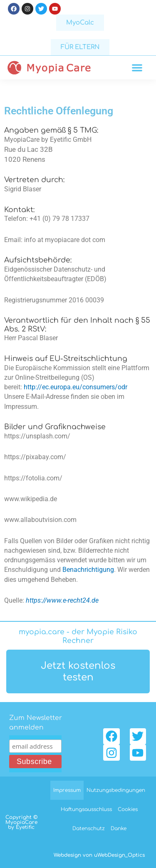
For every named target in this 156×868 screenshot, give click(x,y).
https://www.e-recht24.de (62, 601)
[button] (137, 68)
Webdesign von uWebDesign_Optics (99, 855)
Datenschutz (89, 828)
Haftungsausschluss (86, 809)
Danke (119, 828)
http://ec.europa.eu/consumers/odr (76, 387)
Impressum (67, 790)
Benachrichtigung (88, 570)
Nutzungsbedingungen (116, 790)
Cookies (128, 809)
